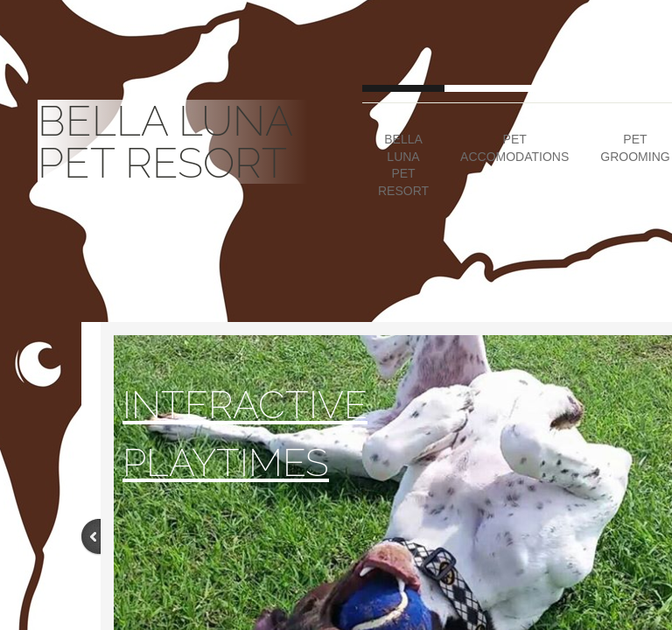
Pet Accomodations (514, 148)
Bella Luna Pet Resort (403, 165)
